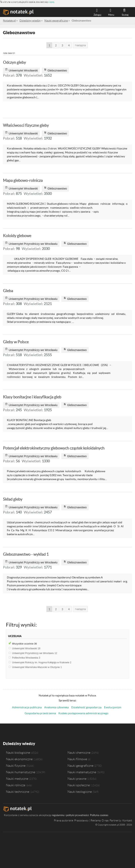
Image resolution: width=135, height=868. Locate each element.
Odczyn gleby (14, 62)
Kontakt (127, 820)
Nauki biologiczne (18, 753)
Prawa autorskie (64, 820)
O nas (105, 820)
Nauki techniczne (18, 792)
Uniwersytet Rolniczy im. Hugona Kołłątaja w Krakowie (42, 662)
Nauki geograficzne (80, 766)
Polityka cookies (99, 815)
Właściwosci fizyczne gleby (26, 125)
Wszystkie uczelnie (24, 644)
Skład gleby (13, 499)
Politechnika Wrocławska (26, 658)
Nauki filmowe (77, 759)
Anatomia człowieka (56, 707)
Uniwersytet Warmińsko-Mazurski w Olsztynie (37, 667)
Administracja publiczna (27, 707)
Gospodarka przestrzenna (40, 713)
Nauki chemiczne (79, 753)
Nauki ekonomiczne (19, 759)
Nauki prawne (77, 779)
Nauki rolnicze (16, 785)
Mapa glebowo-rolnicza (23, 180)
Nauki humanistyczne (21, 772)
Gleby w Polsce (16, 342)
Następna (80, 45)
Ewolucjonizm (113, 707)
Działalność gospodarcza (86, 707)
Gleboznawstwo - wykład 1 (26, 554)
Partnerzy (115, 820)
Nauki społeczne (79, 785)
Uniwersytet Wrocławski (26, 648)
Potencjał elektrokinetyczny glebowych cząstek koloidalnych (54, 448)
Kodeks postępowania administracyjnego (83, 713)
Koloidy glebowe (17, 236)
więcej (51, 2)
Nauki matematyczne (82, 772)
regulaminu (58, 815)
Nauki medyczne (17, 779)
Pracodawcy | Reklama (87, 820)
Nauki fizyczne (16, 766)
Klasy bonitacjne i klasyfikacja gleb (32, 397)
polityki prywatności (77, 815)
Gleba (8, 291)
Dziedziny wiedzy (19, 744)
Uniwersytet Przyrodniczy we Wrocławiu (35, 653)
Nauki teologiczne (80, 792)
